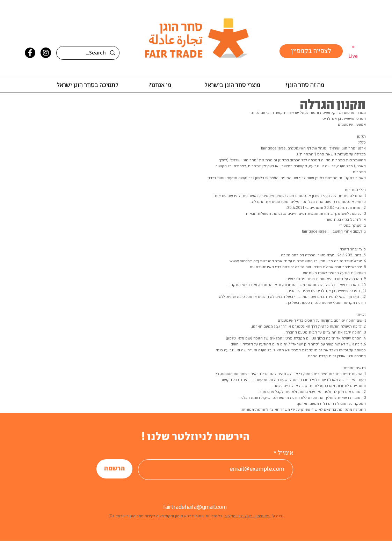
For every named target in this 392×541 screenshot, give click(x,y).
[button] (304, 85)
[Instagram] (46, 53)
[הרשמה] (114, 469)
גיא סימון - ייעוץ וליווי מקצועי (247, 516)
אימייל (285, 453)
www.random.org (244, 261)
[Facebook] (30, 53)
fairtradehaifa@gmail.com (195, 507)
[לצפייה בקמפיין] (311, 51)
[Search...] (89, 53)
